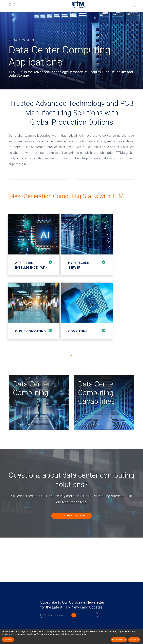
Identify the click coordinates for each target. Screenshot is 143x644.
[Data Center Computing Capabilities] (104, 403)
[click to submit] (94, 622)
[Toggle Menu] (133, 4)
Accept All (134, 640)
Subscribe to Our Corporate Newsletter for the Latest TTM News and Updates (68, 608)
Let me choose (119, 640)
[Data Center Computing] (39, 403)
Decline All (8, 640)
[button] (10, 5)
